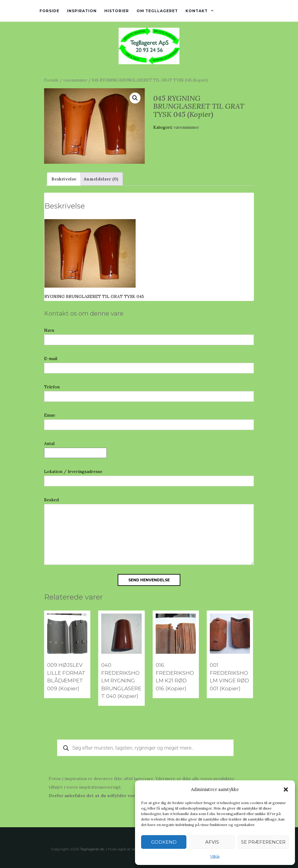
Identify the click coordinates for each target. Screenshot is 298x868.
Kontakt (197, 11)
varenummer (75, 80)
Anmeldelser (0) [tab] (101, 179)
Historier (117, 11)
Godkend (164, 842)
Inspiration (82, 11)
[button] (286, 789)
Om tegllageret (157, 11)
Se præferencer (263, 842)
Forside (49, 11)
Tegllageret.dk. (93, 849)
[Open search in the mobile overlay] (145, 748)
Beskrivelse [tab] (64, 179)
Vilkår (215, 856)
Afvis (212, 842)
